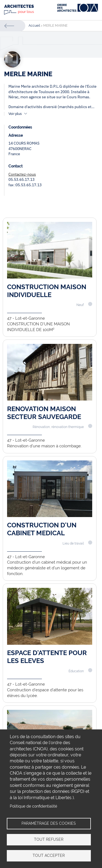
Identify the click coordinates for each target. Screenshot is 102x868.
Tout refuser (49, 839)
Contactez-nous (22, 174)
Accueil (34, 26)
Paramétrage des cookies (49, 823)
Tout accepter (49, 855)
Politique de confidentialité (33, 806)
